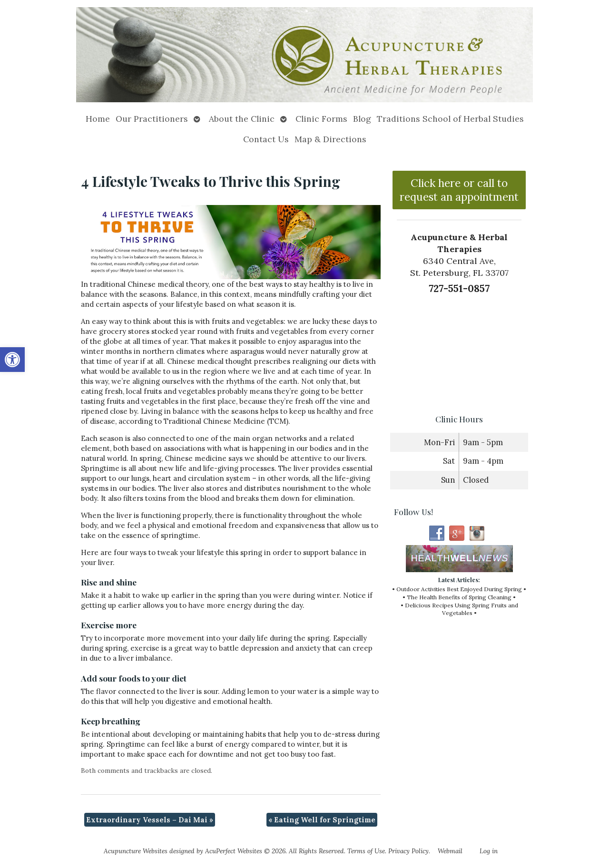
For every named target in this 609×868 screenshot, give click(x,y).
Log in (489, 851)
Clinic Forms (321, 119)
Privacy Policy (408, 851)
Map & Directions (330, 139)
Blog (362, 119)
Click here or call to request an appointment (459, 190)
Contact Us (266, 139)
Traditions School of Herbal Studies (450, 119)
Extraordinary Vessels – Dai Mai (150, 820)
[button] (12, 360)
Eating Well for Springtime (322, 820)
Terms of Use (366, 851)
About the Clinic (242, 119)
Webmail (450, 851)
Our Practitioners (152, 119)
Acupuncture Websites (136, 851)
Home (98, 119)
